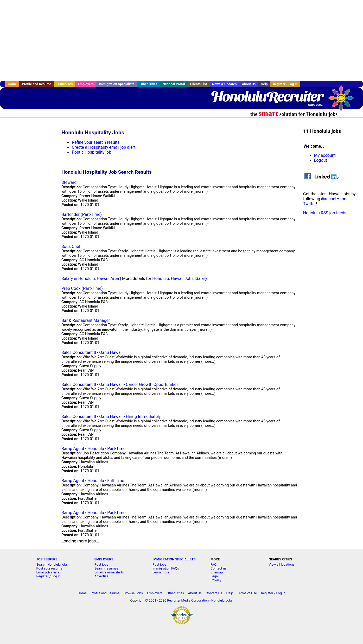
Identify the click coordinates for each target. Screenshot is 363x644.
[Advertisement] (182, 40)
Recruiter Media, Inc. (343, 101)
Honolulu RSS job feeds (325, 213)
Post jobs (101, 564)
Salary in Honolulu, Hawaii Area (90, 279)
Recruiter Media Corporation (188, 600)
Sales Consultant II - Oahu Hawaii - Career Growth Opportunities (120, 384)
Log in (56, 576)
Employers (86, 84)
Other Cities (148, 84)
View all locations (282, 564)
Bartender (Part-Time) (82, 214)
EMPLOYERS (104, 559)
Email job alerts (48, 572)
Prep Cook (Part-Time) (82, 288)
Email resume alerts (109, 572)
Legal (215, 576)
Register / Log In (285, 84)
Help (264, 84)
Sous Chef (71, 246)
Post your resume (49, 568)
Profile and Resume (37, 84)
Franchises (65, 84)
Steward (69, 182)
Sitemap (217, 572)
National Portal (174, 84)
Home (12, 84)
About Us (249, 84)
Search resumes (106, 568)
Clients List (199, 84)
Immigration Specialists (117, 84)
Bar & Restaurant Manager (86, 320)
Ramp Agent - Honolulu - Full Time (93, 481)
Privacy (216, 580)
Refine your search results (96, 142)
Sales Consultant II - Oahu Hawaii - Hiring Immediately (111, 417)
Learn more (161, 572)
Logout (321, 160)
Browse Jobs (133, 593)
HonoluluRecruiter (267, 96)
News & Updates (224, 84)
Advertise (101, 576)
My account (325, 155)
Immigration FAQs (166, 568)
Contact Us (214, 593)
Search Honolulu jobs (52, 564)
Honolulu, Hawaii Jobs (173, 279)
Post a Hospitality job (91, 152)
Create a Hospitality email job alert (104, 147)
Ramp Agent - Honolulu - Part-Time (93, 449)
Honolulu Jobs (222, 600)
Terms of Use (247, 593)
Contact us (219, 568)
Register (43, 576)
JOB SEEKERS (47, 559)
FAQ (214, 564)
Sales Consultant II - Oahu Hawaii (92, 352)
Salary (201, 279)
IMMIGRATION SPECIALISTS (174, 559)
